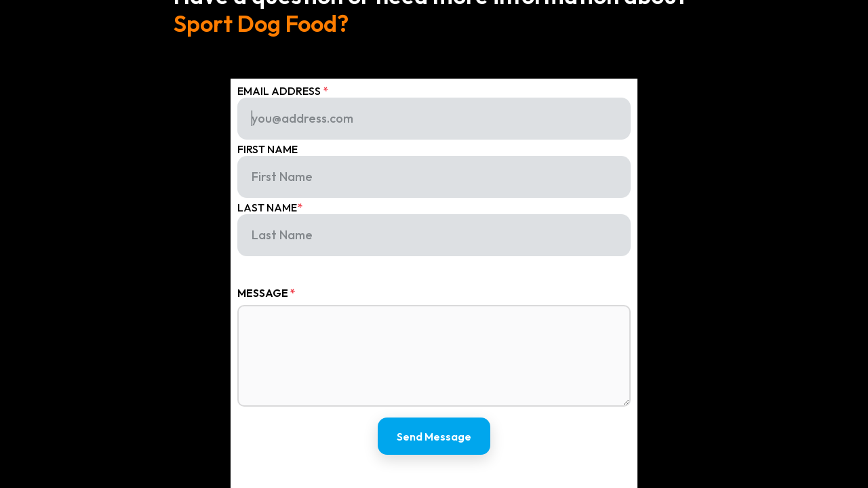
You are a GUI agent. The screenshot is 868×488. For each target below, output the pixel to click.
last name (270, 207)
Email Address (283, 91)
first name (268, 149)
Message (267, 293)
